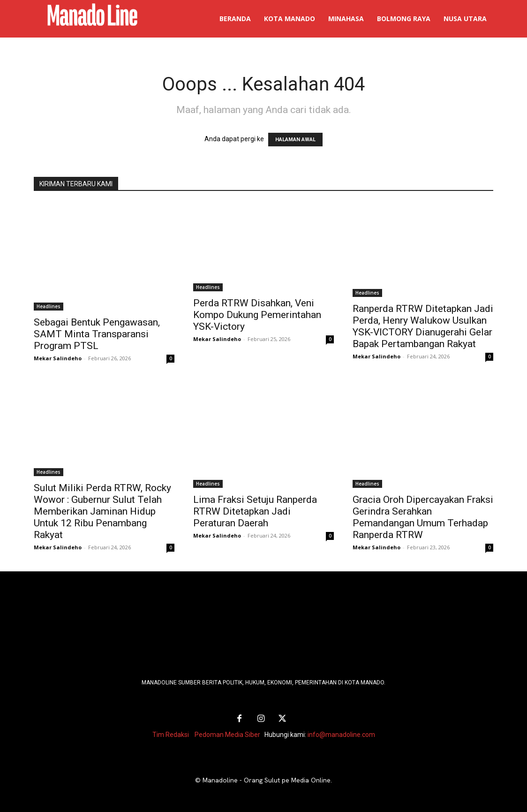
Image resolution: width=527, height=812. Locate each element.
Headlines (49, 306)
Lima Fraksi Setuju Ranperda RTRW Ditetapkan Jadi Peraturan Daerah (255, 511)
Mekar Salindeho (58, 358)
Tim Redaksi (171, 735)
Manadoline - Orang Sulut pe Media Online (267, 780)
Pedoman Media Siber (227, 735)
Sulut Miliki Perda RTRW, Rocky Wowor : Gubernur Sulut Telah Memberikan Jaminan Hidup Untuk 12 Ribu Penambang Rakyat (102, 511)
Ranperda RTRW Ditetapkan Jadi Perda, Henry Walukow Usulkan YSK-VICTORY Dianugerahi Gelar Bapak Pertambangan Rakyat (423, 326)
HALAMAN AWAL (295, 140)
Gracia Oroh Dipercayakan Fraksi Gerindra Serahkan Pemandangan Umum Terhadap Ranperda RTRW (423, 517)
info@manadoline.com (341, 735)
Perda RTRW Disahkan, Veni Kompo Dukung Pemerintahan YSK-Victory (257, 315)
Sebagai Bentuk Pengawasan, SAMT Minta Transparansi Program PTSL (97, 334)
